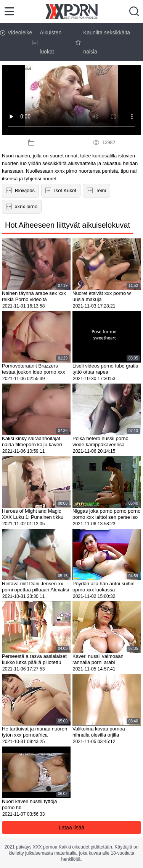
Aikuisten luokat (47, 42)
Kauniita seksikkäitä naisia (103, 42)
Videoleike (16, 32)
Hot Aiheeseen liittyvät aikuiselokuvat (67, 225)
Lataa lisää (72, 828)
